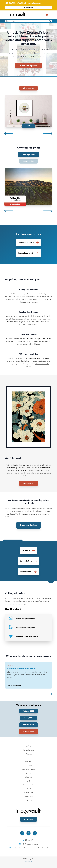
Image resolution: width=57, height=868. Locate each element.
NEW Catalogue (29, 7)
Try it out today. (33, 324)
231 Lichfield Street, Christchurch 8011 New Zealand (29, 848)
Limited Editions (29, 750)
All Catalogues (29, 731)
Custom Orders (28, 483)
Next (48, 134)
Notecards (28, 762)
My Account (28, 819)
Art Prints (28, 746)
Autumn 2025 (28, 725)
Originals (29, 754)
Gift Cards (28, 773)
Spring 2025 (29, 718)
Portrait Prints (28, 161)
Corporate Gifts (28, 785)
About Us (28, 777)
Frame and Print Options (29, 789)
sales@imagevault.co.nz (28, 844)
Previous (9, 134)
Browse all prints (29, 65)
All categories (28, 88)
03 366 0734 (28, 840)
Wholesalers (28, 793)
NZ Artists (28, 765)
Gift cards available (28, 354)
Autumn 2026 (28, 711)
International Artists (28, 769)
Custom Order (28, 796)
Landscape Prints (28, 154)
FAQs (29, 781)
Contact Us (28, 800)
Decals (28, 758)
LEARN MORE (13, 609)
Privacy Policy (29, 862)
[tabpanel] (28, 111)
